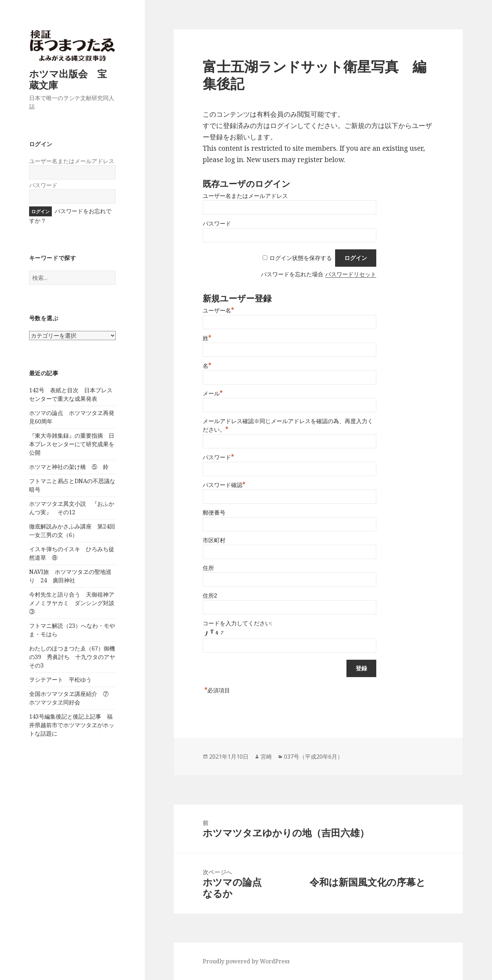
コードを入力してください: (237, 623)
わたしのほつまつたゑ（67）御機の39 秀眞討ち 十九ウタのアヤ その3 (75, 657)
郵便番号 (214, 513)
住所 (208, 568)
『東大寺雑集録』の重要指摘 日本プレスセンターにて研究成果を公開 (72, 444)
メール (213, 394)
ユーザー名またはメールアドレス (72, 161)
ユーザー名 (218, 311)
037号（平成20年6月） (313, 757)
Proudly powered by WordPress (246, 961)
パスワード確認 (224, 485)
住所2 (210, 596)
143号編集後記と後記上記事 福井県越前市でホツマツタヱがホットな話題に (72, 725)
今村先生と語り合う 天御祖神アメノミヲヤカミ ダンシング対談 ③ (75, 603)
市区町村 (214, 540)
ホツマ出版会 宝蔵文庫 (68, 79)
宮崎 (266, 757)
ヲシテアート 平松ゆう (60, 680)
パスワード (43, 185)
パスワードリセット (351, 274)
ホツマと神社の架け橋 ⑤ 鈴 (69, 467)
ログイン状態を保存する (301, 258)
